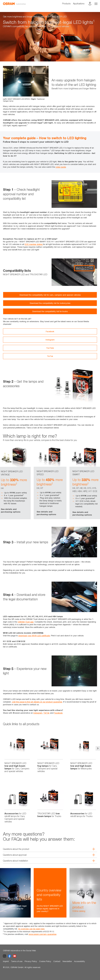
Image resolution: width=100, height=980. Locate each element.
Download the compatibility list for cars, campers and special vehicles (50, 295)
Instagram (50, 340)
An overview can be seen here (31, 929)
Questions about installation (47, 861)
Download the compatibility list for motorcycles (50, 303)
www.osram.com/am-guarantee (42, 934)
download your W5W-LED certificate (34, 636)
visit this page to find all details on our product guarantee (37, 702)
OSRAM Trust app (26, 622)
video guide (61, 167)
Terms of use (17, 961)
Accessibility (80, 961)
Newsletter (67, 961)
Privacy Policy (31, 961)
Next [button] (98, 748)
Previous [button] (2, 748)
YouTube (50, 348)
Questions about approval (47, 855)
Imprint (6, 961)
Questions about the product (47, 849)
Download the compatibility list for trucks (50, 311)
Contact (57, 961)
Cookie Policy (45, 961)
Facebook (50, 331)
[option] (50, 37)
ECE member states (34, 244)
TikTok (50, 356)
